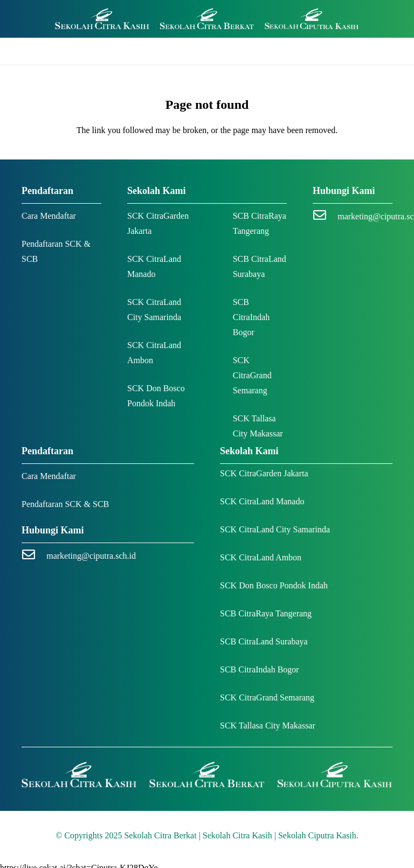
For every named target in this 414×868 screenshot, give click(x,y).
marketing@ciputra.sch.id (91, 556)
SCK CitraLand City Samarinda (275, 529)
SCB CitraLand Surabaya (264, 641)
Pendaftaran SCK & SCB (65, 504)
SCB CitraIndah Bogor (251, 317)
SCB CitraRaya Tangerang (266, 613)
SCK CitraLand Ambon (261, 557)
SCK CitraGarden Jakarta (264, 473)
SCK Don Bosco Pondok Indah (274, 585)
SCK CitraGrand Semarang (252, 375)
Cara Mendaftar (49, 216)
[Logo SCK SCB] (207, 19)
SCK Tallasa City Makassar (268, 725)
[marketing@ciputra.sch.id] (325, 217)
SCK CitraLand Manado (262, 501)
